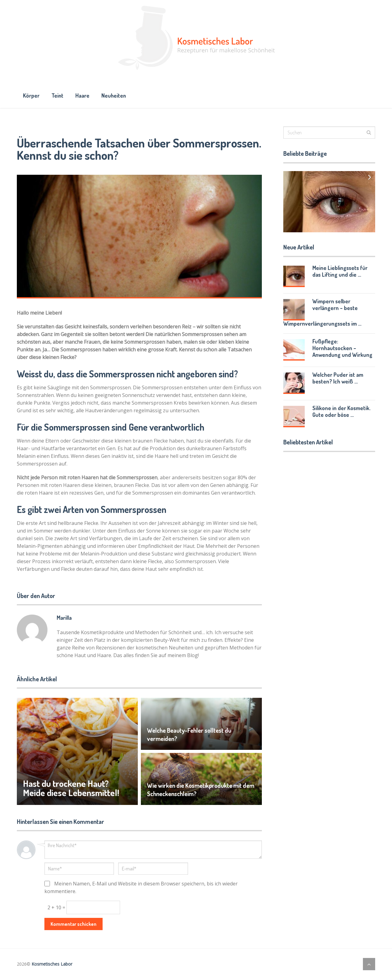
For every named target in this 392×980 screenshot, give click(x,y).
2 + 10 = (57, 908)
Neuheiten (116, 96)
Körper (31, 96)
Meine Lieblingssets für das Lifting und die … (340, 272)
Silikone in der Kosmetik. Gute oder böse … (341, 412)
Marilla (64, 618)
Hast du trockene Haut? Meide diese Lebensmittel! (72, 789)
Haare (84, 96)
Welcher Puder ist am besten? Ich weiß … (338, 379)
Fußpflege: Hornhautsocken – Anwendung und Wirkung (342, 349)
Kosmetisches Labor (52, 965)
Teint (58, 96)
